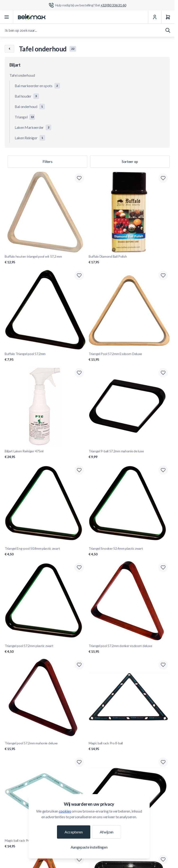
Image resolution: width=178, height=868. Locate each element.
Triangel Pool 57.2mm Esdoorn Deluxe (129, 357)
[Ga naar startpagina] (32, 17)
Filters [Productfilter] (48, 161)
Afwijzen (107, 832)
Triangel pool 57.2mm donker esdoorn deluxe (129, 649)
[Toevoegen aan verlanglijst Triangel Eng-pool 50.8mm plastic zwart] (79, 470)
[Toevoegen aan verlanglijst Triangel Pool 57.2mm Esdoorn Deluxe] (163, 275)
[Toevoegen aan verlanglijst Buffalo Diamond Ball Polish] (163, 178)
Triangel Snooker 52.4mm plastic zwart (129, 551)
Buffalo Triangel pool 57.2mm (45, 357)
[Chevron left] (9, 49)
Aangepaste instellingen (89, 847)
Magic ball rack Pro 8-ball (129, 746)
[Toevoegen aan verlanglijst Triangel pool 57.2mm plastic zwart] (79, 567)
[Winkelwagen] (168, 17)
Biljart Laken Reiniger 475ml (45, 454)
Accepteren (74, 832)
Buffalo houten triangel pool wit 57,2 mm (45, 259)
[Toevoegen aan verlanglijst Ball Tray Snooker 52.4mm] (163, 859)
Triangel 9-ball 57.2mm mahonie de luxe (129, 454)
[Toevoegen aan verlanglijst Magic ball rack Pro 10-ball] (79, 762)
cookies (65, 811)
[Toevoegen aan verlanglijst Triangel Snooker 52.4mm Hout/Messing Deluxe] (79, 859)
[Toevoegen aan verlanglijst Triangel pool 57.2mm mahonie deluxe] (79, 665)
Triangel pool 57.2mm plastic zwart (45, 649)
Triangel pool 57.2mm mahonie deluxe (45, 746)
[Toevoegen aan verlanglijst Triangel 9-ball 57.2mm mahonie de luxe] (163, 373)
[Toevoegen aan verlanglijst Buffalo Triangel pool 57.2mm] (79, 275)
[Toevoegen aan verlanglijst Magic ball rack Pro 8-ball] (163, 665)
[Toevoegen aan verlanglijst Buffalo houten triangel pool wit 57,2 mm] (79, 178)
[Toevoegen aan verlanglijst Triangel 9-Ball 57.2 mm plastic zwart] (163, 762)
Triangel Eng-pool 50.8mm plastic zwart (45, 551)
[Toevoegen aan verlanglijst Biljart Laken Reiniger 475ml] (79, 373)
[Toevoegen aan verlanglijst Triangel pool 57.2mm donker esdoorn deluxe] (163, 567)
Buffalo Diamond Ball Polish (129, 259)
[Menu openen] (7, 17)
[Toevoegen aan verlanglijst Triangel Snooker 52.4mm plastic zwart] (163, 470)
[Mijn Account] (155, 17)
